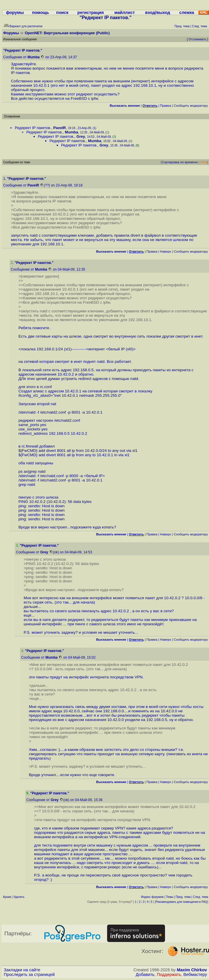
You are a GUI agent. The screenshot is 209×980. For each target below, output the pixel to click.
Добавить (145, 974)
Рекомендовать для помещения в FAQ (182, 902)
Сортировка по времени (180, 162)
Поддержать (169, 974)
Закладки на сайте (22, 970)
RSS (204, 162)
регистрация (90, 12)
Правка (166, 106)
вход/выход (157, 12)
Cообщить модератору (191, 106)
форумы (15, 12)
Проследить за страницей (29, 974)
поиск (62, 12)
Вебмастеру (195, 974)
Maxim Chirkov (192, 970)
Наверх (166, 251)
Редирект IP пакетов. (33, 128)
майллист (125, 12)
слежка (187, 12)
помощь (41, 12)
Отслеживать (197, 39)
